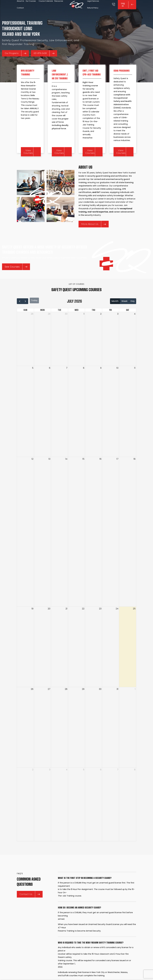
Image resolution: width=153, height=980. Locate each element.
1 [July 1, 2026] (84, 326)
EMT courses (103, 202)
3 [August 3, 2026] (50, 781)
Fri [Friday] (110, 322)
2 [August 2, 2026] (33, 781)
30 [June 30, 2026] (66, 326)
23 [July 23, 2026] (100, 620)
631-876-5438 (47, 61)
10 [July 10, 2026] (117, 380)
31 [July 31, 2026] (117, 701)
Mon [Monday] (42, 322)
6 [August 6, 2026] (101, 781)
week (124, 314)
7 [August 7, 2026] (118, 781)
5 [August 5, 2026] (84, 781)
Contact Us (30, 909)
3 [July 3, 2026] (118, 326)
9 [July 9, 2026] (101, 380)
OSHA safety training (111, 198)
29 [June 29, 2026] (49, 326)
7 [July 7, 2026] (67, 380)
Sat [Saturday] (128, 322)
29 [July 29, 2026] (83, 701)
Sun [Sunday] (25, 322)
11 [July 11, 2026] (135, 380)
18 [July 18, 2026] (134, 471)
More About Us (94, 233)
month (115, 314)
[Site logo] (76, 8)
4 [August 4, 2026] (67, 781)
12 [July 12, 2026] (32, 471)
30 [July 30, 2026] (100, 701)
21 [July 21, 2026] (66, 620)
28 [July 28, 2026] (66, 701)
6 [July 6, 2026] (50, 380)
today (36, 314)
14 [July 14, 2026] (66, 471)
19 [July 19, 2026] (32, 620)
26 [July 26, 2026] (32, 701)
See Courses (16, 282)
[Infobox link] (114, 8)
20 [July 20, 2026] (49, 620)
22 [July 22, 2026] (83, 620)
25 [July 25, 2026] (134, 620)
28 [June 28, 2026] (32, 326)
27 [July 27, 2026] (49, 701)
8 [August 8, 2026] (135, 781)
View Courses (28, 160)
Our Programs (17, 61)
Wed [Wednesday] (76, 322)
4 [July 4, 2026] (135, 326)
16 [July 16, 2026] (100, 471)
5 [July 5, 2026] (33, 380)
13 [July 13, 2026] (49, 471)
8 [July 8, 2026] (84, 380)
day (133, 314)
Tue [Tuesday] (59, 322)
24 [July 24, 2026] (117, 620)
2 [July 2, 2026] (101, 326)
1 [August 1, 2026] (135, 701)
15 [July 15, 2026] (83, 471)
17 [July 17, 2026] (117, 471)
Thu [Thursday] (93, 322)
